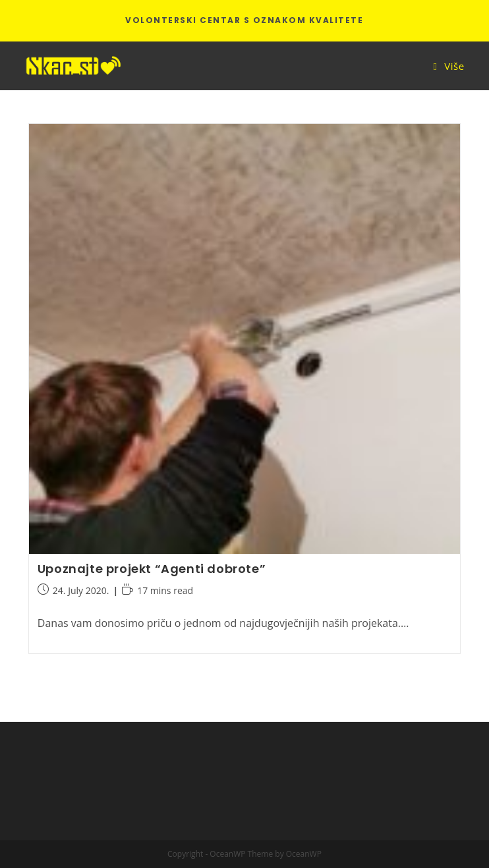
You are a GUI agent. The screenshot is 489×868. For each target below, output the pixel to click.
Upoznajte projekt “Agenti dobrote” (152, 569)
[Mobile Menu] (449, 66)
